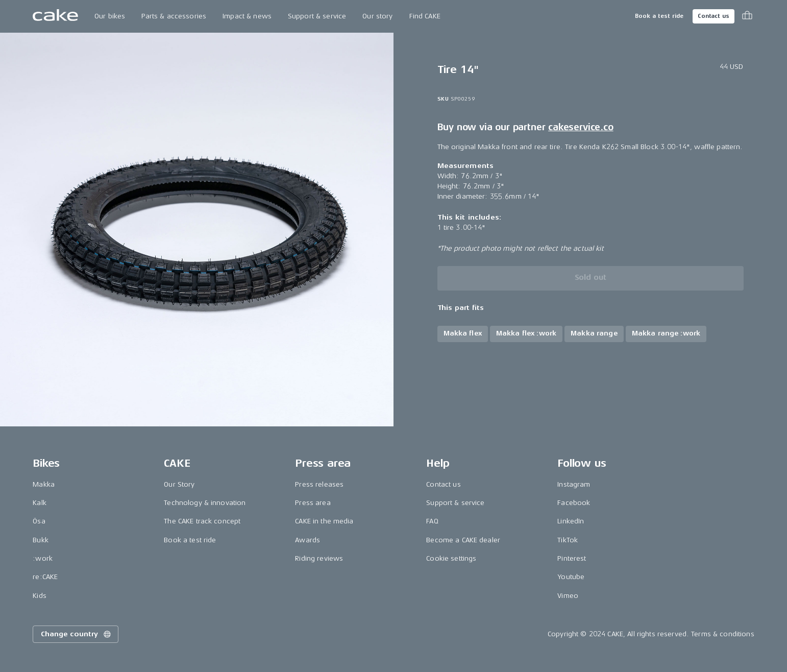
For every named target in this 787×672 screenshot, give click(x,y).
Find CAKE (425, 16)
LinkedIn (571, 521)
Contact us (714, 16)
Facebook (574, 503)
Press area (313, 503)
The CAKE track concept (202, 521)
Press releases (319, 484)
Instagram (574, 484)
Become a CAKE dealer (463, 540)
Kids (40, 596)
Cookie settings (451, 558)
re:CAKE (45, 577)
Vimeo (568, 596)
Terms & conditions (723, 634)
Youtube (571, 577)
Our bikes (110, 16)
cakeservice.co (581, 127)
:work (43, 558)
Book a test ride (659, 16)
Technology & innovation (205, 503)
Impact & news (247, 16)
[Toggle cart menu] (747, 16)
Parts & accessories (174, 16)
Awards (308, 540)
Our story (377, 16)
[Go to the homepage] (55, 16)
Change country (77, 634)
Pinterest (572, 558)
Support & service (317, 16)
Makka (44, 484)
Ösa (39, 521)
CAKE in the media (324, 521)
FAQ (432, 521)
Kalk (40, 503)
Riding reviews (319, 558)
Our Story (179, 484)
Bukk (41, 540)
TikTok (568, 540)
